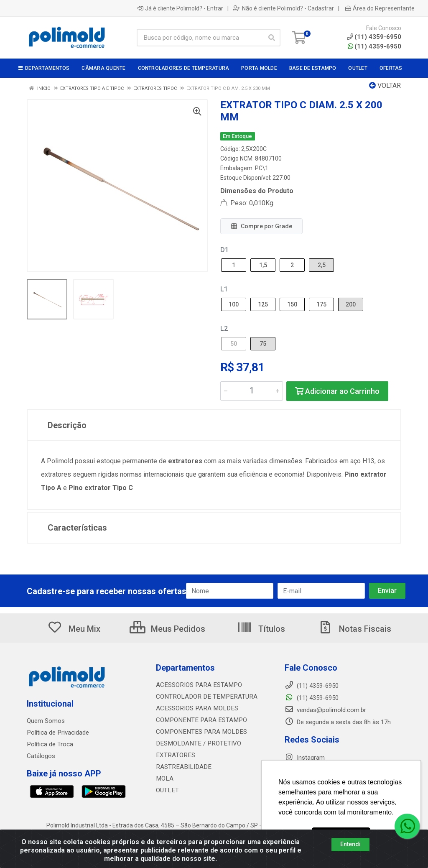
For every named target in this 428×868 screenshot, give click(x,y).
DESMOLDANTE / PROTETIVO (196, 743)
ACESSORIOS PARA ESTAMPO (197, 685)
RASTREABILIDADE (182, 767)
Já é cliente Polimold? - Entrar (180, 8)
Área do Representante (380, 8)
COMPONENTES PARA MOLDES (199, 732)
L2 (224, 328)
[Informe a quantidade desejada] (252, 391)
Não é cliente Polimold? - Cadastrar (283, 8)
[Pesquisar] (272, 38)
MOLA (164, 779)
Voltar (385, 86)
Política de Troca (50, 744)
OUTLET (167, 790)
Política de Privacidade (57, 733)
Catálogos (41, 756)
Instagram (305, 758)
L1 (224, 289)
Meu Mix (74, 629)
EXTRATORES (175, 755)
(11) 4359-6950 (374, 46)
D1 (224, 250)
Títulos (261, 629)
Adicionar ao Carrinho (337, 391)
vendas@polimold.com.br (325, 710)
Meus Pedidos (167, 629)
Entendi (350, 844)
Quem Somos (46, 721)
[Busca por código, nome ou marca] (200, 38)
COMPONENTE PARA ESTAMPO (199, 720)
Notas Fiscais (354, 629)
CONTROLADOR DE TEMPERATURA (204, 697)
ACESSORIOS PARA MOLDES (195, 708)
